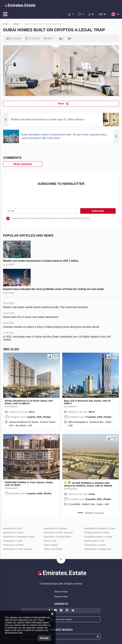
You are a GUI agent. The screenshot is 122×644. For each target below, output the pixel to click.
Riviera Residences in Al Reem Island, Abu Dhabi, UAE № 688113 (29, 402)
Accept (44, 638)
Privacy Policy (61, 597)
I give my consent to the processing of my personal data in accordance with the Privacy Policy (51, 218)
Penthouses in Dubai (13, 545)
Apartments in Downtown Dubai (19, 537)
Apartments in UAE (12, 528)
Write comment (23, 164)
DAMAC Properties (95, 513)
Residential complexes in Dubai (100, 528)
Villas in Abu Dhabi (53, 549)
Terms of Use (61, 592)
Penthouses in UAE (13, 541)
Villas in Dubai (51, 545)
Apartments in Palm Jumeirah (58, 533)
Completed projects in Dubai (98, 537)
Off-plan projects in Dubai (97, 533)
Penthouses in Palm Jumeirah (18, 549)
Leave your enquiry (63, 619)
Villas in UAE (50, 541)
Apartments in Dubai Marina (58, 537)
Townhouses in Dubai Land (98, 549)
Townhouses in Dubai (95, 545)
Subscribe (98, 211)
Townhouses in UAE (94, 541)
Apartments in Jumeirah (55, 528)
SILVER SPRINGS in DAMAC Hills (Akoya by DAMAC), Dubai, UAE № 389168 (88, 484)
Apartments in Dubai (13, 533)
